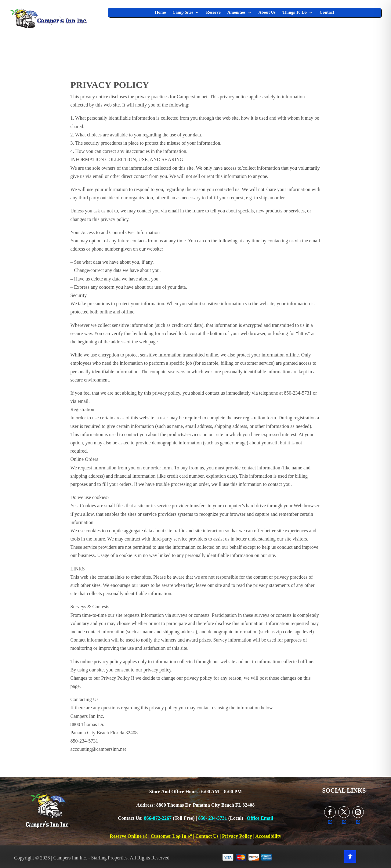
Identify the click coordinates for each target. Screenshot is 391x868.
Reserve (213, 13)
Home (160, 13)
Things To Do (295, 13)
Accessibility (268, 836)
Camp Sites (183, 13)
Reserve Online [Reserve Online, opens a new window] (128, 836)
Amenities (237, 13)
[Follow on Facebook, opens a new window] (330, 812)
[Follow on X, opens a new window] (344, 812)
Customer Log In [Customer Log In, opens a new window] (171, 836)
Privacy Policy (237, 836)
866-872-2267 (158, 818)
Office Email (260, 818)
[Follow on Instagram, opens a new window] (358, 812)
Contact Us (207, 836)
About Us (267, 13)
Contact (327, 13)
